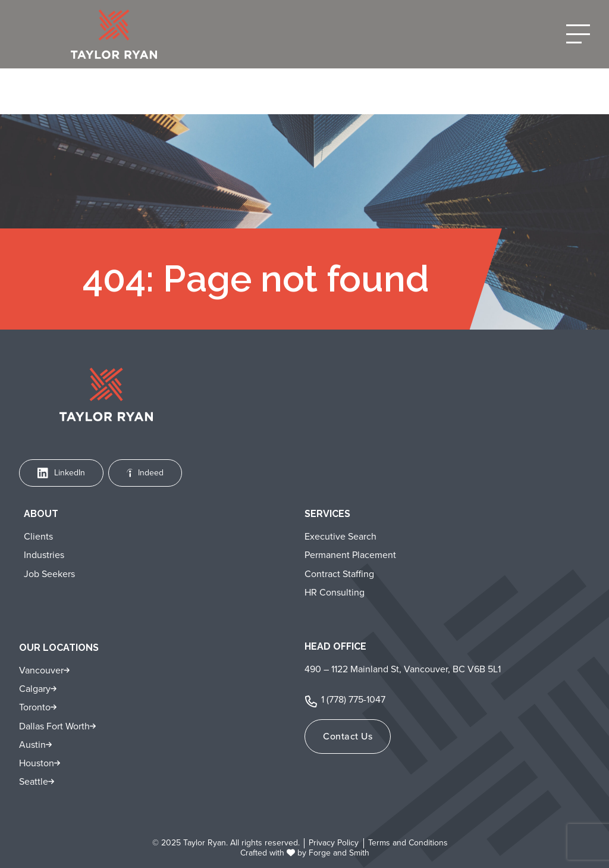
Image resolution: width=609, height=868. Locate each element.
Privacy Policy (334, 843)
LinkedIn (61, 473)
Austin (32, 745)
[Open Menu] (578, 34)
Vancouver (41, 670)
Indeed (145, 473)
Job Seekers (49, 574)
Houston (37, 763)
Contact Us (348, 736)
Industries (44, 555)
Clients (38, 536)
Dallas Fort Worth (54, 726)
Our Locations (59, 648)
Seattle (34, 781)
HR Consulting (335, 592)
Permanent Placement (350, 555)
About (41, 514)
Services (327, 514)
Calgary (35, 689)
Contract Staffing (339, 574)
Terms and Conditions (408, 843)
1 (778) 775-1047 (353, 699)
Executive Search (340, 536)
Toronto (35, 707)
